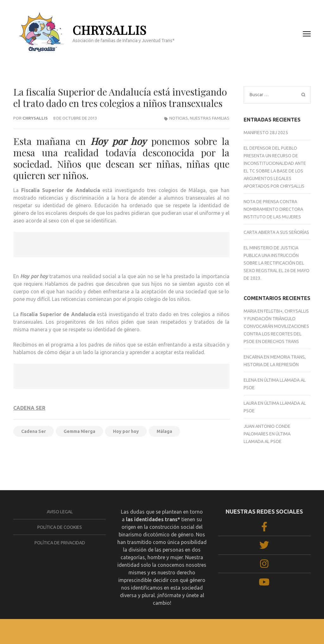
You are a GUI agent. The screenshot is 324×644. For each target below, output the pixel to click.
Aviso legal (60, 512)
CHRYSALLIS (109, 30)
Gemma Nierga (79, 431)
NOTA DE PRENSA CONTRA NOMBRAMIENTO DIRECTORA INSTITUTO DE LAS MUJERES (273, 209)
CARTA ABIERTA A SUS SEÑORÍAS (276, 232)
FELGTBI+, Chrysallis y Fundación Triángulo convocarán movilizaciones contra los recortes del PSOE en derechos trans (276, 326)
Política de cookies (60, 527)
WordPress (225, 631)
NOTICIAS (179, 118)
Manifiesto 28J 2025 (266, 133)
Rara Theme (169, 631)
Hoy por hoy (126, 431)
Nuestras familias (210, 118)
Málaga (164, 431)
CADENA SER (29, 408)
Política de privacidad (60, 543)
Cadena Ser (34, 431)
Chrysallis (35, 118)
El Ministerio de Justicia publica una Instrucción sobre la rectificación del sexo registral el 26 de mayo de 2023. (277, 263)
